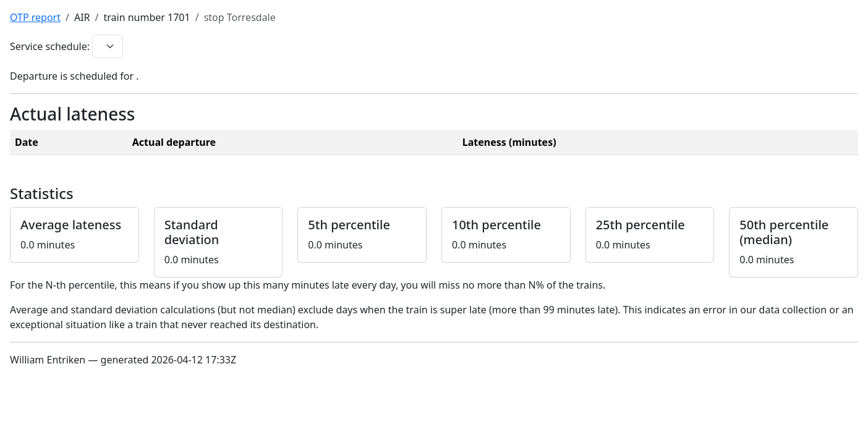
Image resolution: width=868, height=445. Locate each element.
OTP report (35, 17)
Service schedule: (50, 46)
